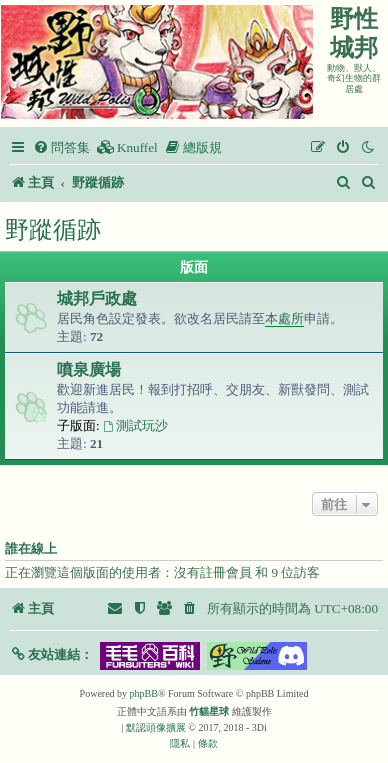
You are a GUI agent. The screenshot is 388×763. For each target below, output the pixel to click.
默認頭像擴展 (156, 727)
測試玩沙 (135, 425)
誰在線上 (31, 549)
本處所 (284, 318)
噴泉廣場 (89, 369)
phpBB (144, 693)
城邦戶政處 (97, 298)
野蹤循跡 (53, 229)
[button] (51, 654)
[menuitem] (61, 147)
